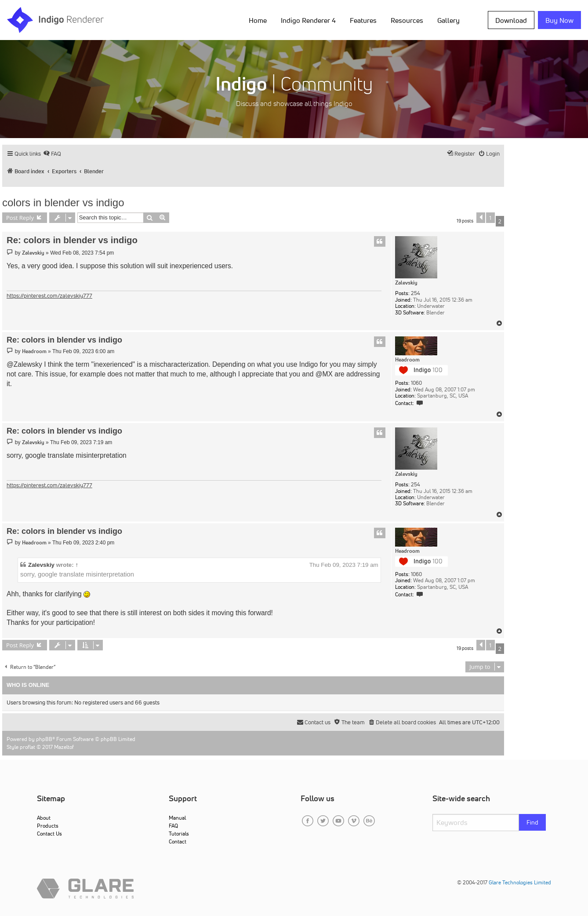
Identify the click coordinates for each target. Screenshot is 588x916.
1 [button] (490, 218)
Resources (407, 20)
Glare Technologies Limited (520, 882)
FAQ (173, 826)
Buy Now (559, 20)
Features (363, 20)
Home (258, 20)
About (44, 818)
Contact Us (49, 834)
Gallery (448, 20)
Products (48, 826)
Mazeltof (64, 747)
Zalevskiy (406, 283)
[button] (481, 218)
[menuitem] (52, 154)
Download (511, 20)
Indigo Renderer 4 (308, 20)
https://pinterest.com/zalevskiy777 (49, 296)
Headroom (407, 360)
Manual (177, 818)
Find (532, 822)
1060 (416, 383)
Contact (178, 841)
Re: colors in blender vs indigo (72, 240)
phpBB (44, 739)
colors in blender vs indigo (63, 203)
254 (416, 293)
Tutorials (179, 834)
